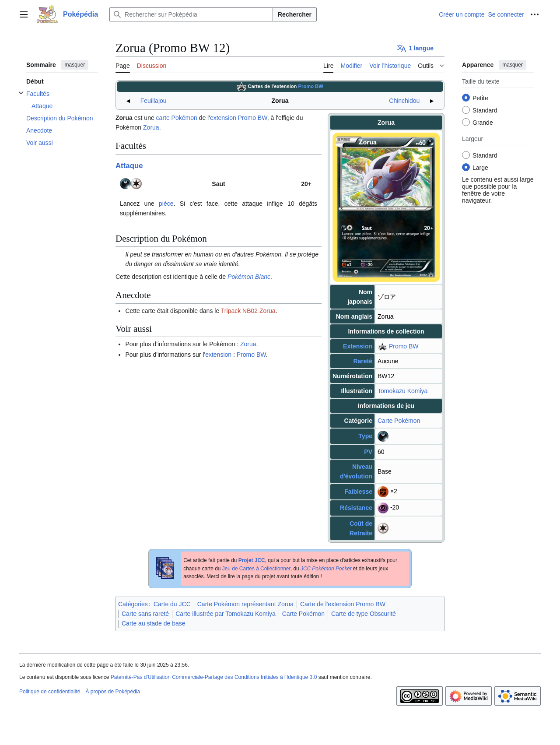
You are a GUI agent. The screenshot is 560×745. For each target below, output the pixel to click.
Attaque (129, 166)
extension (223, 118)
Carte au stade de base (154, 623)
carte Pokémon (177, 118)
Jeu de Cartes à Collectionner (256, 569)
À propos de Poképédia (113, 692)
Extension (358, 346)
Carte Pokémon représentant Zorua (245, 604)
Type (365, 436)
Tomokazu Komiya (402, 391)
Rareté (363, 361)
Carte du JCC (172, 604)
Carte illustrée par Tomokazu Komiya (226, 614)
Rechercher (295, 14)
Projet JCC (252, 560)
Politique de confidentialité (50, 692)
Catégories (133, 604)
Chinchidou (404, 101)
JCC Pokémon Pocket (326, 569)
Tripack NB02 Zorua (248, 311)
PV (368, 452)
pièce (166, 204)
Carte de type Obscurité (364, 614)
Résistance (356, 508)
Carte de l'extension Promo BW (343, 604)
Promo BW (311, 86)
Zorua (151, 127)
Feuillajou (154, 101)
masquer (75, 65)
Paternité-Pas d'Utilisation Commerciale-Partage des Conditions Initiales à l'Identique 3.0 (214, 677)
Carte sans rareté (145, 614)
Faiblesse (358, 492)
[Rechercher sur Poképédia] (191, 14)
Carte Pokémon (399, 421)
